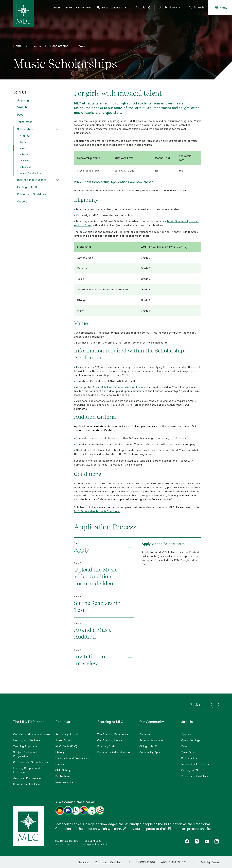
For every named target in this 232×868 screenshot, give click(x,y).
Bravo (215, 862)
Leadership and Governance (72, 758)
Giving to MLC (148, 746)
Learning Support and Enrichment (26, 770)
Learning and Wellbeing (27, 740)
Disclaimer (84, 862)
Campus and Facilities (26, 784)
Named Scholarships (30, 173)
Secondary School (66, 734)
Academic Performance (28, 778)
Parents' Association (152, 740)
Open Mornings (191, 740)
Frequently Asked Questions (115, 752)
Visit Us (22, 107)
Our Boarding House (110, 740)
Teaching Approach (25, 746)
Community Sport (150, 752)
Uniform (60, 764)
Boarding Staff (106, 746)
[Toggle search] (196, 7)
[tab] (104, 547)
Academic (25, 136)
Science (24, 154)
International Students (32, 180)
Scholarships (25, 129)
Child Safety (63, 770)
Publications (63, 776)
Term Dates (25, 122)
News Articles (64, 782)
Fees (20, 115)
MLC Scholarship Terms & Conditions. (97, 511)
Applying (23, 100)
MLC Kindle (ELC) (66, 746)
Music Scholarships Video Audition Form (118, 387)
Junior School (64, 740)
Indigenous (25, 167)
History (60, 752)
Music (23, 148)
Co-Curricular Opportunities (31, 762)
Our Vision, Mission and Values (32, 734)
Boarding (24, 161)
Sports (23, 142)
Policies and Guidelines (32, 194)
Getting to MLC (27, 187)
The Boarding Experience (113, 734)
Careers (22, 201)
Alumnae (145, 734)
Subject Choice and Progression (25, 754)
